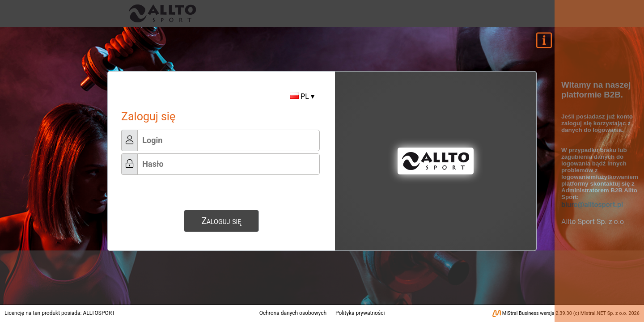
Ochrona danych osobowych (293, 313)
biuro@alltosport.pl (592, 205)
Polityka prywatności (360, 313)
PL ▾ (302, 96)
